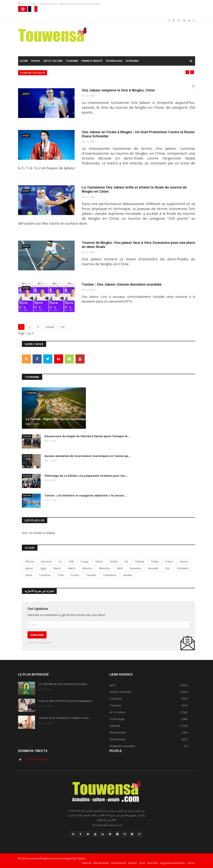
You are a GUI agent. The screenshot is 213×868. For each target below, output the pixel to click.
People (36, 61)
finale (155, 561)
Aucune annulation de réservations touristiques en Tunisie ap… (88, 456)
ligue (43, 568)
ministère (105, 568)
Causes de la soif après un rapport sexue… (65, 718)
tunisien (91, 575)
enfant (114, 561)
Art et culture (53, 61)
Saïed (29, 575)
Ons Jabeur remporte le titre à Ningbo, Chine (118, 90)
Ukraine (128, 575)
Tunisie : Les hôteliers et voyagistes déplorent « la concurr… (86, 496)
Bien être (153, 863)
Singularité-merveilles (173, 863)
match (72, 568)
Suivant (50, 327)
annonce (46, 561)
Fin (63, 327)
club (71, 561)
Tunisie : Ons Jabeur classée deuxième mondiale (122, 284)
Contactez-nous (49, 4)
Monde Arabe (101, 863)
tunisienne (110, 575)
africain (30, 561)
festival (140, 561)
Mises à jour (66, 4)
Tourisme (72, 61)
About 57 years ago (37, 759)
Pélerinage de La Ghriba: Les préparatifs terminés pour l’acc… (86, 476)
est (126, 561)
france (169, 561)
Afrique (132, 863)
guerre (184, 561)
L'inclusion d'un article (88, 4)
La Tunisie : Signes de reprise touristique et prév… (63, 419)
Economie (132, 61)
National (86, 863)
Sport (142, 863)
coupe (85, 561)
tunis (61, 575)
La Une (24, 61)
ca (60, 561)
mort (120, 568)
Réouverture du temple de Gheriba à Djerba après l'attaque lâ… (87, 436)
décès (99, 561)
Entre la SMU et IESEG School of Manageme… (66, 701)
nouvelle (153, 568)
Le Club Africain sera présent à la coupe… (64, 684)
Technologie (114, 61)
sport (26, 94)
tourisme (45, 575)
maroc (57, 568)
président (183, 568)
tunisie (75, 575)
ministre (87, 568)
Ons (168, 568)
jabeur (29, 568)
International (119, 863)
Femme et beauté (92, 61)
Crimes (191, 863)
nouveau (135, 568)
